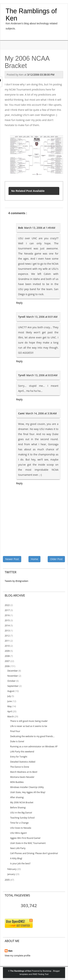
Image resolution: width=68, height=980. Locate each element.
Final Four (15, 731)
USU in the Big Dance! (21, 813)
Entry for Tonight (19, 757)
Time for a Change (19, 823)
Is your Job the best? (20, 863)
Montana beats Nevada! (22, 777)
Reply (19, 303)
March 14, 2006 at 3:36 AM (41, 413)
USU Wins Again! (18, 833)
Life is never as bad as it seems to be (29, 726)
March (10, 717)
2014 (7, 626)
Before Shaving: (18, 808)
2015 (7, 620)
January (11, 874)
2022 (7, 605)
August (11, 691)
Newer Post (12, 559)
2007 (7, 661)
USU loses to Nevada (21, 828)
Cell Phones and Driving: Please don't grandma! (34, 853)
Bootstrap (47, 971)
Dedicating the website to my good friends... (32, 736)
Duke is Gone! (17, 741)
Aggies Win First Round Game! (25, 838)
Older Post (56, 559)
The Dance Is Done (20, 767)
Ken (10, 951)
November (13, 676)
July (9, 696)
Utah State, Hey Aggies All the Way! (28, 792)
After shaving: (17, 797)
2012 (7, 636)
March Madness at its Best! (24, 772)
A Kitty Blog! (16, 858)
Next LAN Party (18, 848)
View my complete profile (17, 956)
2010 (7, 646)
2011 (7, 641)
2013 (7, 631)
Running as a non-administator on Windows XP (34, 746)
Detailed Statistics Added (23, 762)
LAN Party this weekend (22, 752)
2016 (7, 615)
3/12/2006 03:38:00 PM (41, 75)
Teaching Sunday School (22, 818)
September (13, 686)
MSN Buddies (17, 782)
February (12, 869)
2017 (7, 610)
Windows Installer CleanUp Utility (27, 787)
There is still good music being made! (29, 721)
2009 (7, 651)
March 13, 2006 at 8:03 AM (42, 375)
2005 (7, 880)
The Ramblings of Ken (31, 15)
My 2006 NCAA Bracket (22, 802)
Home (34, 559)
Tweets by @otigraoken (17, 581)
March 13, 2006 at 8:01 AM (42, 317)
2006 (7, 666)
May (9, 706)
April (10, 711)
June (10, 701)
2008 (7, 656)
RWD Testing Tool (41, 974)
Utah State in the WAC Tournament (28, 843)
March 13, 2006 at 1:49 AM (40, 228)
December (13, 671)
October (11, 681)
